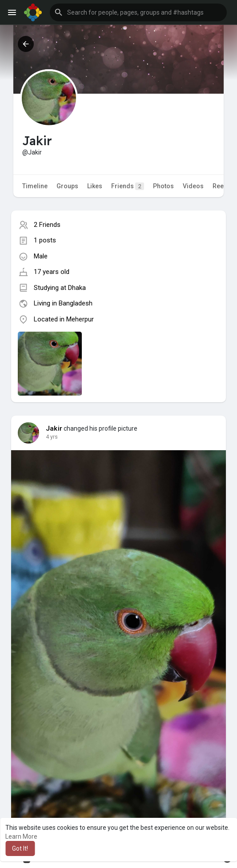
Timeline (35, 186)
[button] (138, 12)
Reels (221, 186)
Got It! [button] (20, 848)
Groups (67, 186)
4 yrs (52, 437)
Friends (128, 186)
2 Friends (47, 225)
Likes (95, 186)
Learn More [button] (21, 836)
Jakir (54, 428)
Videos (193, 186)
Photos (163, 186)
